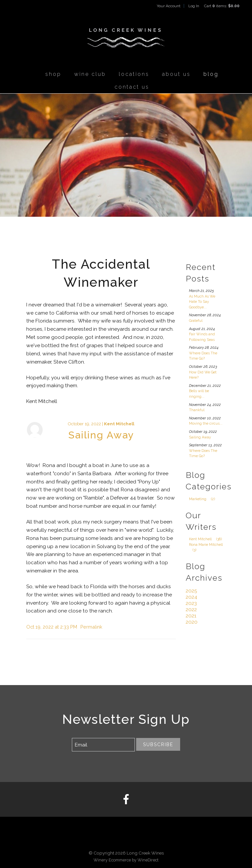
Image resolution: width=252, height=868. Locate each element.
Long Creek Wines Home (126, 38)
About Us (176, 74)
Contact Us (132, 87)
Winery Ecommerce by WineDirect (126, 860)
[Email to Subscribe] (104, 745)
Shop (53, 74)
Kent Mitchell (119, 424)
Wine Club (90, 74)
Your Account (169, 6)
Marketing (204, 499)
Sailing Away (101, 435)
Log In (194, 6)
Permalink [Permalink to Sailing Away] (91, 627)
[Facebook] (126, 800)
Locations (134, 74)
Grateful (196, 321)
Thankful (197, 410)
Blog (211, 74)
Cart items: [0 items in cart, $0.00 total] (222, 6)
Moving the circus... (206, 423)
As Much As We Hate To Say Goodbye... (202, 302)
